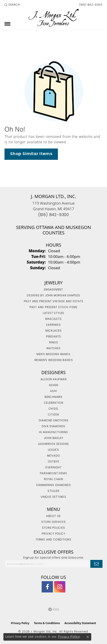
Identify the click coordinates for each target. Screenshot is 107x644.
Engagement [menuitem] (53, 290)
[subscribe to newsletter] (96, 564)
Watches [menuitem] (53, 349)
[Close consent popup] (88, 637)
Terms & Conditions (47, 623)
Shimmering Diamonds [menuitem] (53, 485)
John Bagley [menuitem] (54, 438)
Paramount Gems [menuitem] (53, 474)
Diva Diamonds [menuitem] (53, 427)
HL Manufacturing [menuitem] (53, 432)
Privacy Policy (53, 534)
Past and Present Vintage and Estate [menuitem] (54, 302)
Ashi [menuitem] (53, 391)
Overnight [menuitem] (53, 468)
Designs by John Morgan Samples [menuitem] (53, 296)
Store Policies (53, 528)
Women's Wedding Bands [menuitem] (54, 360)
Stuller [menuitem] (53, 491)
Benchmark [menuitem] (53, 397)
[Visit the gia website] (54, 609)
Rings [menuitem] (54, 343)
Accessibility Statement (80, 623)
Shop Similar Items (31, 154)
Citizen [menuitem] (53, 415)
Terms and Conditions (53, 540)
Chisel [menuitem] (54, 409)
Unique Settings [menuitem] (53, 497)
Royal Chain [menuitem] (53, 479)
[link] (90, 5)
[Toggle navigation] (7, 24)
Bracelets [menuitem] (53, 319)
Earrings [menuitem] (53, 325)
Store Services (53, 522)
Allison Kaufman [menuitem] (54, 380)
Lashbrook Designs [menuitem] (54, 444)
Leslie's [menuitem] (53, 450)
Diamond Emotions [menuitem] (54, 421)
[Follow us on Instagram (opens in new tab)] (60, 587)
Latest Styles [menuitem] (53, 313)
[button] (12, 5)
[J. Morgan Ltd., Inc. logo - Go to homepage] (53, 18)
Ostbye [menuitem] (54, 462)
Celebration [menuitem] (54, 403)
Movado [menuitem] (54, 456)
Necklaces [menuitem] (53, 331)
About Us (53, 516)
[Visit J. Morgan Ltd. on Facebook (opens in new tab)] (47, 587)
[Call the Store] (53, 215)
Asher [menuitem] (54, 385)
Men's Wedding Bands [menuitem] (53, 354)
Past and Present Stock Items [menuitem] (53, 307)
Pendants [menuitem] (53, 337)
